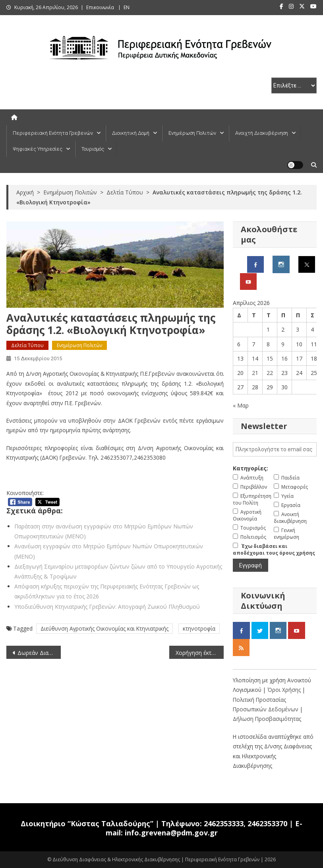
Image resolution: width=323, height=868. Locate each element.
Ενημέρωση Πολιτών (192, 133)
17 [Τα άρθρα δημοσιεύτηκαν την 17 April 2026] (299, 358)
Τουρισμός (93, 149)
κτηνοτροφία (199, 628)
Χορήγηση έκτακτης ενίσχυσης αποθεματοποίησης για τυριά (200, 653)
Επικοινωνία (100, 7)
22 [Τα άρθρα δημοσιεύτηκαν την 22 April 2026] (270, 373)
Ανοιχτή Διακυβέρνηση (262, 133)
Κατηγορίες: (250, 468)
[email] (275, 449)
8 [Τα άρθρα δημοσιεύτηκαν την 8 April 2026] (268, 344)
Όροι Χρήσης (285, 690)
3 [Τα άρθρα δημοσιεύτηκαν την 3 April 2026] (298, 329)
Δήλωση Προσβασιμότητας (267, 719)
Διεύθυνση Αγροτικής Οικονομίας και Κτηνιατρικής (104, 628)
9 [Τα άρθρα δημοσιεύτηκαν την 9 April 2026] (283, 344)
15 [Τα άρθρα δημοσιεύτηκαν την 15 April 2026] (270, 358)
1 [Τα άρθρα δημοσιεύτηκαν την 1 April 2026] (268, 329)
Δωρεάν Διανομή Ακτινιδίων (39, 653)
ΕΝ (127, 7)
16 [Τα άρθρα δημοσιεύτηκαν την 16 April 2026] (284, 358)
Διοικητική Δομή (131, 133)
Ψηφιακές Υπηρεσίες (38, 149)
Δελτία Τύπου (27, 345)
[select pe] (294, 85)
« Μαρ (241, 405)
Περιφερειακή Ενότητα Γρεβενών (53, 133)
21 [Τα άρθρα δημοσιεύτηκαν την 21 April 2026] (255, 373)
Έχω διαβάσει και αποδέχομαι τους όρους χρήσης (274, 550)
